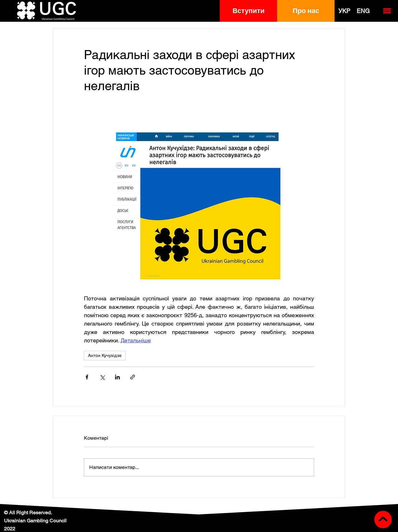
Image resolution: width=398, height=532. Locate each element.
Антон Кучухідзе (105, 355)
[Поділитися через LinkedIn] (117, 377)
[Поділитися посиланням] (133, 377)
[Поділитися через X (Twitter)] (102, 377)
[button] (249, 11)
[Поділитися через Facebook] (87, 377)
